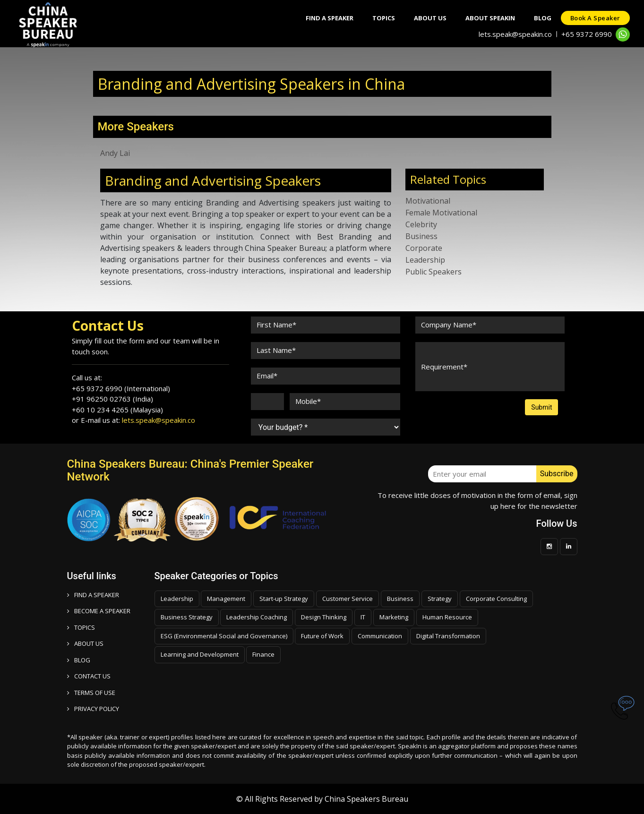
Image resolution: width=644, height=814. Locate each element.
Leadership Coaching (257, 617)
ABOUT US (85, 643)
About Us (430, 18)
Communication (380, 636)
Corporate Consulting (496, 599)
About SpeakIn (490, 18)
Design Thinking (324, 617)
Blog (543, 18)
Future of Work (322, 636)
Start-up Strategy (284, 599)
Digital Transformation (448, 636)
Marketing (394, 617)
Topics (384, 18)
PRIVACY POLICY (93, 709)
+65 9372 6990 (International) (121, 388)
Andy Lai (115, 153)
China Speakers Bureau (366, 799)
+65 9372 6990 (587, 34)
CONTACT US (89, 676)
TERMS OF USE (91, 693)
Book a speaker (595, 18)
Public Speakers (434, 272)
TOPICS (81, 627)
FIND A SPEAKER (93, 595)
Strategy (440, 599)
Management (226, 599)
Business (421, 236)
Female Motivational (441, 213)
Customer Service (348, 599)
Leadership (425, 260)
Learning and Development (200, 654)
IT (363, 617)
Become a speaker (99, 611)
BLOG (79, 660)
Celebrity (421, 224)
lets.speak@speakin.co (515, 34)
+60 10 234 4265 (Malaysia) (117, 410)
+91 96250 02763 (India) (112, 399)
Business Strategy (187, 617)
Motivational (428, 201)
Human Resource (447, 617)
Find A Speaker (330, 18)
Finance (263, 654)
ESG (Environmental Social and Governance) (224, 636)
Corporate (424, 248)
